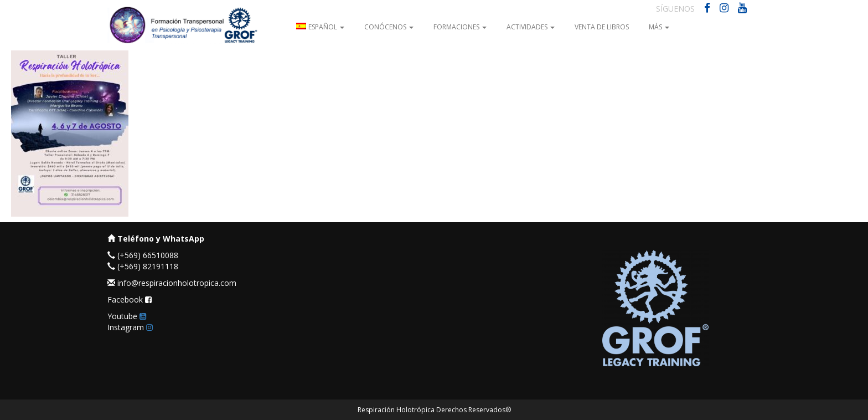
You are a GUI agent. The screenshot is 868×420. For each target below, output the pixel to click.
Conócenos (389, 27)
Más (659, 27)
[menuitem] (320, 26)
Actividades (531, 27)
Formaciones (460, 27)
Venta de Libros (602, 27)
